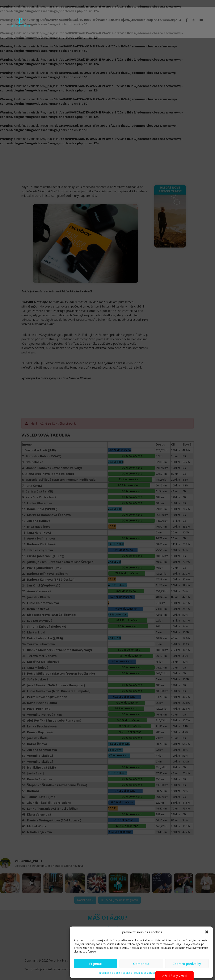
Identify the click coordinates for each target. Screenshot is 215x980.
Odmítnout (141, 964)
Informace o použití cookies (115, 973)
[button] (207, 932)
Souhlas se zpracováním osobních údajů (158, 973)
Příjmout (96, 964)
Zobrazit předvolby (187, 964)
